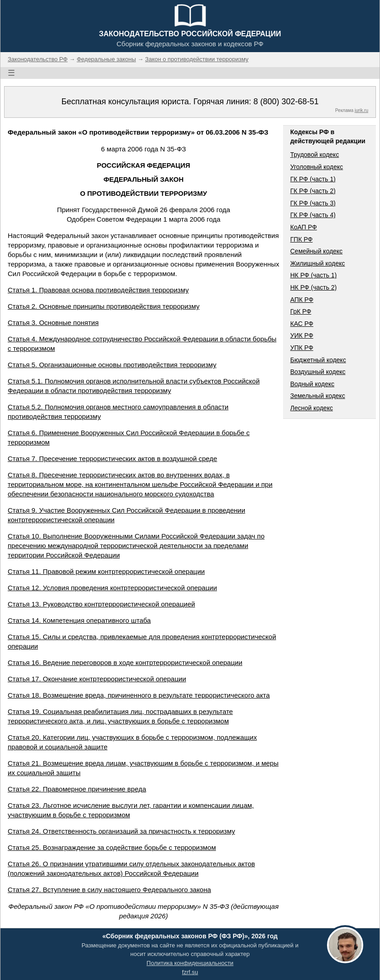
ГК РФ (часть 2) (313, 191)
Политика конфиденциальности (190, 963)
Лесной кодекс (312, 408)
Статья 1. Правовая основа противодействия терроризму (98, 290)
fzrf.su (190, 972)
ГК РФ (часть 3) (313, 203)
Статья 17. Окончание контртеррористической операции (97, 679)
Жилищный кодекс (318, 263)
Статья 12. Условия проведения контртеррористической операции (112, 588)
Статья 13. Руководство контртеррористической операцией (101, 604)
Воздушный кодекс (318, 372)
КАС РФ (302, 324)
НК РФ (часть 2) (314, 287)
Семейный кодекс (317, 251)
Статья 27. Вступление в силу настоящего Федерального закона (109, 890)
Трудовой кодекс (315, 155)
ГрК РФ (301, 311)
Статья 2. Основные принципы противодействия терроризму (103, 306)
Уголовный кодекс (317, 167)
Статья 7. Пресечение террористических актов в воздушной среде (112, 458)
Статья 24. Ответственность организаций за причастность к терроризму (121, 831)
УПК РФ (302, 348)
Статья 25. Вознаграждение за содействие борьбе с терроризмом (112, 847)
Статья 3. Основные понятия (53, 323)
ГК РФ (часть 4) (313, 215)
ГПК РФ (302, 239)
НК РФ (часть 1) (314, 275)
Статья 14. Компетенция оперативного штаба (79, 620)
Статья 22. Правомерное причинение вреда (77, 789)
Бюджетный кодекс (318, 360)
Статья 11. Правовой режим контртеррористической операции (106, 571)
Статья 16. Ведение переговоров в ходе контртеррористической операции (125, 662)
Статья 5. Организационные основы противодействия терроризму (112, 365)
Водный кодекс (313, 384)
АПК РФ (302, 300)
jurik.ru (361, 110)
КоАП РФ (304, 227)
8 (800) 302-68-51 (286, 102)
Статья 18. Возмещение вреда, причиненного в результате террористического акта (139, 695)
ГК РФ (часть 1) (313, 179)
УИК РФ (302, 335)
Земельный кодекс (318, 396)
